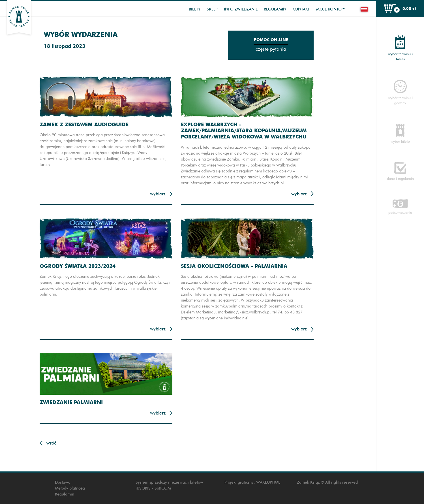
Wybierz (158, 194)
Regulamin (275, 9)
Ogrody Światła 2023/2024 (78, 266)
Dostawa (63, 482)
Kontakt (301, 9)
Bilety (195, 9)
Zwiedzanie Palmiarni (71, 402)
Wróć (51, 443)
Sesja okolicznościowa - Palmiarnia (234, 266)
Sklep (212, 9)
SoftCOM (163, 488)
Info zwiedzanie (241, 9)
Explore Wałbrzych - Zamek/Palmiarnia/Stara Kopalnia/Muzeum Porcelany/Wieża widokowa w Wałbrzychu (244, 131)
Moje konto (329, 9)
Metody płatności (70, 488)
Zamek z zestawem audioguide (84, 124)
